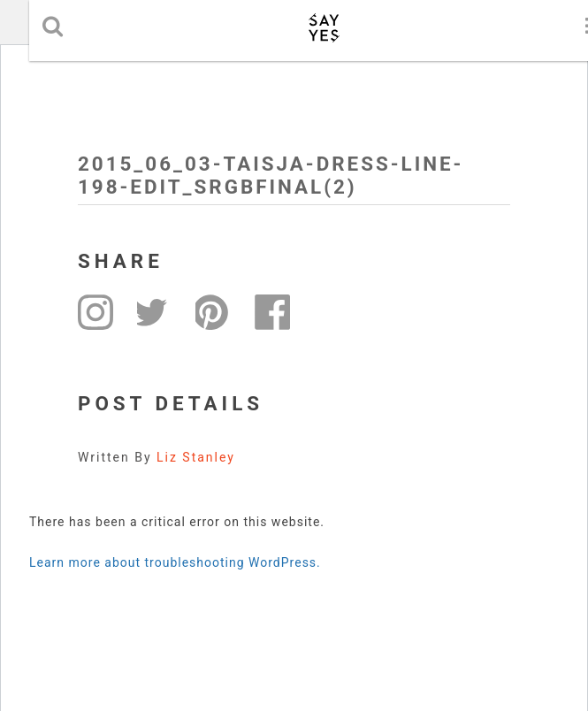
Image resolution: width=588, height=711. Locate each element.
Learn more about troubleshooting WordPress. (175, 562)
